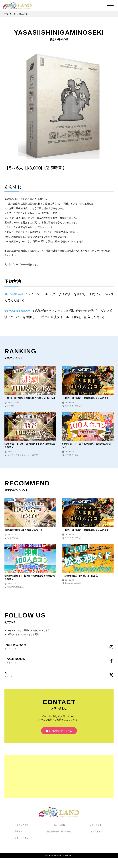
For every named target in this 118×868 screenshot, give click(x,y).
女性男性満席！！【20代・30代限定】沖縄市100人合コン (30, 577)
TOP (7, 14)
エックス (59, 674)
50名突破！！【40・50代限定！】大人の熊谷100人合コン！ (30, 445)
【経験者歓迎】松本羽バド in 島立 (80, 576)
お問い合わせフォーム (59, 731)
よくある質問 (22, 826)
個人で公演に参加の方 (16, 294)
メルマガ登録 (59, 826)
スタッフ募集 (96, 826)
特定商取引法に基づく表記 (59, 832)
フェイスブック (59, 660)
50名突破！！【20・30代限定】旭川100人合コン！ (87, 445)
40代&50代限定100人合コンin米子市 (24, 530)
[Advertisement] (59, 777)
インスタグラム (59, 646)
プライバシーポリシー (22, 838)
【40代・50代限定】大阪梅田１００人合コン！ (87, 398)
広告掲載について (22, 832)
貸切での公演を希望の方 (17, 311)
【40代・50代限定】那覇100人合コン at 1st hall (30, 398)
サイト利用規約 (95, 832)
